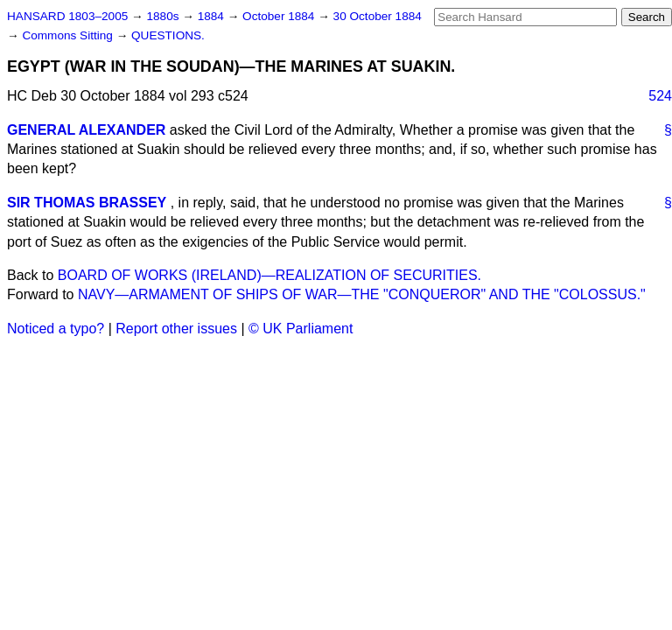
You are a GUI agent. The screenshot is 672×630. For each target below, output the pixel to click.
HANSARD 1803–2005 (67, 16)
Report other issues (176, 329)
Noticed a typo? (56, 329)
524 (660, 96)
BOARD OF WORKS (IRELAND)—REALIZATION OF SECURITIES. (269, 275)
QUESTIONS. (168, 35)
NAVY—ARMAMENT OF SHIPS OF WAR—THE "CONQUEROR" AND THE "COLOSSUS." (362, 294)
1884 (213, 16)
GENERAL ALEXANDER (86, 130)
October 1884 (280, 16)
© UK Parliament (301, 329)
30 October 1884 (378, 16)
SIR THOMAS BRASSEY (87, 203)
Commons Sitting (69, 35)
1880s (164, 16)
